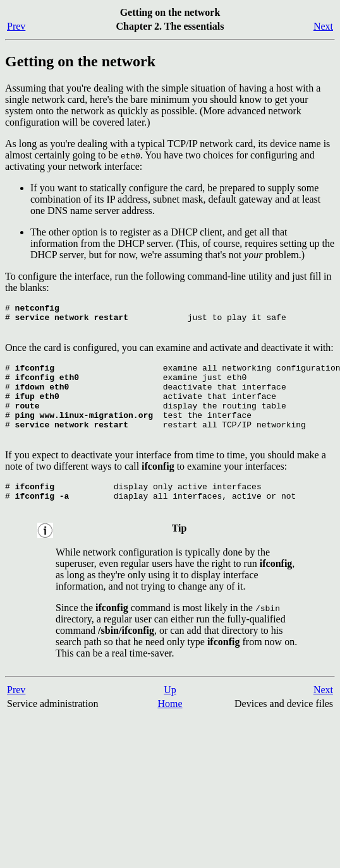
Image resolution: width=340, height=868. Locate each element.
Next (323, 26)
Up (170, 716)
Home (170, 730)
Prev (16, 26)
